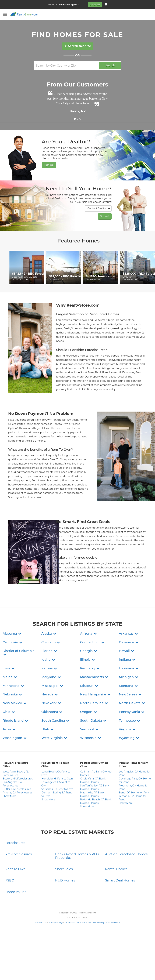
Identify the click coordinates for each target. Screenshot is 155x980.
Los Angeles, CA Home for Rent (135, 773)
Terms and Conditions (76, 922)
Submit (105, 216)
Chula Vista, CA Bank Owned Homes (93, 780)
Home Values (16, 892)
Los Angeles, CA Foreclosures (12, 784)
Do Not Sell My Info (99, 922)
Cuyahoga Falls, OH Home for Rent (135, 780)
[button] (12, 634)
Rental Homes (116, 869)
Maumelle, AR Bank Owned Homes (92, 794)
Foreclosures (15, 843)
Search (110, 65)
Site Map (115, 922)
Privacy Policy (56, 922)
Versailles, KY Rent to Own (57, 789)
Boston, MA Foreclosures (18, 779)
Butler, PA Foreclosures (17, 789)
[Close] (106, 4)
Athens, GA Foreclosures (17, 793)
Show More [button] (10, 796)
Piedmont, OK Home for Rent (134, 787)
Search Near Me (77, 46)
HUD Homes (65, 880)
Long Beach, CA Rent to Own (56, 773)
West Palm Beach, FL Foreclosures (16, 773)
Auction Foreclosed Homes (126, 854)
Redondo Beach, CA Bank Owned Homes (96, 801)
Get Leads (95, 5)
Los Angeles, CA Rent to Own (56, 784)
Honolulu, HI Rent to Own (57, 779)
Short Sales (64, 869)
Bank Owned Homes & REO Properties (77, 856)
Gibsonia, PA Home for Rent (133, 798)
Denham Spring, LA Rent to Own (57, 794)
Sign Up (49, 165)
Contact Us (41, 922)
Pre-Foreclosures (18, 854)
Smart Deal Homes (120, 880)
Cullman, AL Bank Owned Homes (96, 773)
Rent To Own (15, 869)
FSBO (10, 880)
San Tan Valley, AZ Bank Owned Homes (95, 787)
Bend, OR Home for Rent (134, 793)
